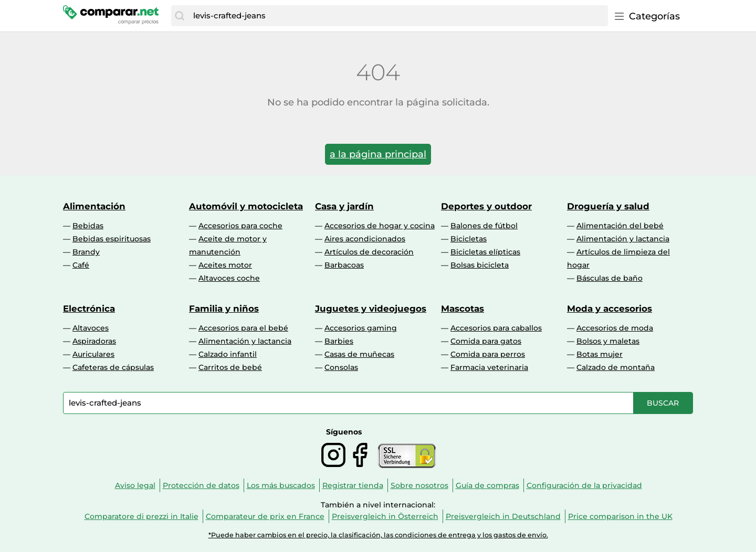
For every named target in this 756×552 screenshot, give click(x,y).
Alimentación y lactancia (623, 239)
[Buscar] (180, 16)
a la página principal (378, 154)
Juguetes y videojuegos (371, 309)
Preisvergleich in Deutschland (503, 516)
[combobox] (398, 16)
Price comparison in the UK (620, 516)
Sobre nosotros (419, 485)
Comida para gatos (486, 341)
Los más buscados (281, 485)
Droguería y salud (608, 206)
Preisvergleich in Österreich (385, 516)
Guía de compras (487, 485)
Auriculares (93, 354)
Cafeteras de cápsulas (113, 367)
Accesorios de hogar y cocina (380, 226)
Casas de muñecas (359, 354)
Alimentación (94, 206)
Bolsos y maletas (608, 341)
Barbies (339, 341)
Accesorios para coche (240, 226)
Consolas (341, 367)
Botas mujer (600, 354)
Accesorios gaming (361, 328)
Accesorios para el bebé (243, 328)
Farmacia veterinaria (489, 367)
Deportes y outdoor (486, 206)
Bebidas (88, 226)
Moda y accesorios (610, 309)
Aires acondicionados (365, 239)
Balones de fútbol (484, 226)
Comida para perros (488, 354)
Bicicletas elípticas (485, 252)
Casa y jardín (344, 206)
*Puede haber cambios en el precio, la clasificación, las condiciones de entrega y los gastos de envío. (378, 535)
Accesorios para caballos (496, 328)
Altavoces (91, 328)
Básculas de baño (610, 278)
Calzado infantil (228, 354)
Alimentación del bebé (620, 226)
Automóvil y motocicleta (246, 206)
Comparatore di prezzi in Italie (141, 516)
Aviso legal (135, 485)
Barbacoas (344, 265)
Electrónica (89, 309)
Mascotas (463, 309)
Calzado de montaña (616, 367)
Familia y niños (224, 309)
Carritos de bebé (230, 367)
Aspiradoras (94, 341)
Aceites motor (225, 265)
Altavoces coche (229, 278)
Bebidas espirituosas (112, 239)
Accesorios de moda (615, 328)
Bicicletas (469, 239)
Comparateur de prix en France (265, 516)
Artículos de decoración (369, 252)
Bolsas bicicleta (480, 265)
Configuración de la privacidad (584, 485)
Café (81, 265)
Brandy (86, 252)
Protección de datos (201, 485)
